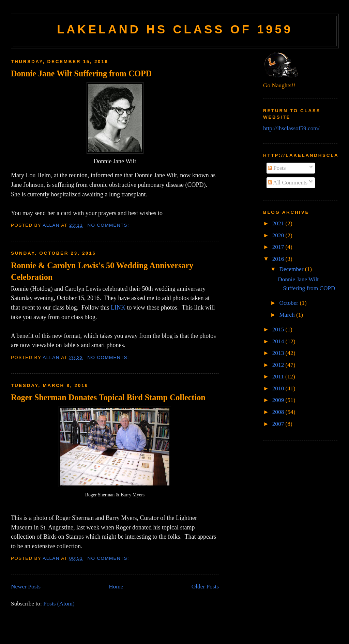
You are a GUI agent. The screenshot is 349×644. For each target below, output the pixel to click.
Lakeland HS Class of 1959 (175, 29)
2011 (279, 377)
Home (116, 587)
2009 (279, 400)
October (289, 303)
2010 (279, 388)
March (287, 315)
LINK (118, 308)
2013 (279, 353)
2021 (279, 223)
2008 (279, 412)
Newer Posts (26, 587)
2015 (279, 330)
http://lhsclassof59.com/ (291, 128)
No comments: (109, 225)
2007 (279, 424)
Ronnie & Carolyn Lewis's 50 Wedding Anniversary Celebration (102, 271)
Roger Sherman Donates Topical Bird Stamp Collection (108, 397)
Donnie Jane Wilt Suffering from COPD (81, 73)
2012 (279, 365)
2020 (279, 235)
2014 (279, 341)
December (292, 269)
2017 (279, 247)
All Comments (288, 183)
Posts (277, 168)
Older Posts (205, 587)
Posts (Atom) (59, 604)
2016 (279, 259)
